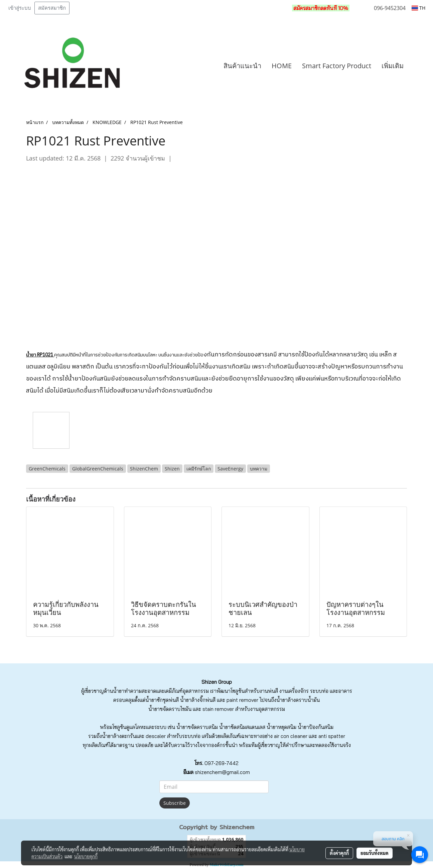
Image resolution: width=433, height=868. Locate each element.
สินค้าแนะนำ (242, 66)
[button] (419, 66)
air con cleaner (291, 736)
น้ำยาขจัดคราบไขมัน (170, 709)
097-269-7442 (222, 763)
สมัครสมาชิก (52, 8)
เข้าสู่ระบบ (20, 8)
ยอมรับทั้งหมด (375, 853)
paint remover (242, 700)
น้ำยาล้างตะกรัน (119, 736)
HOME (282, 66)
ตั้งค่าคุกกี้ (339, 853)
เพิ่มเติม (393, 66)
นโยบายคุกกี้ (86, 856)
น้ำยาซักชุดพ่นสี (162, 700)
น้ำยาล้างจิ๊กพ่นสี (198, 700)
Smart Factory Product (337, 66)
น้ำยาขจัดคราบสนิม (197, 727)
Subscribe (175, 803)
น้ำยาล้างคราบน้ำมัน (298, 700)
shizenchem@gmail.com (222, 772)
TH (418, 8)
